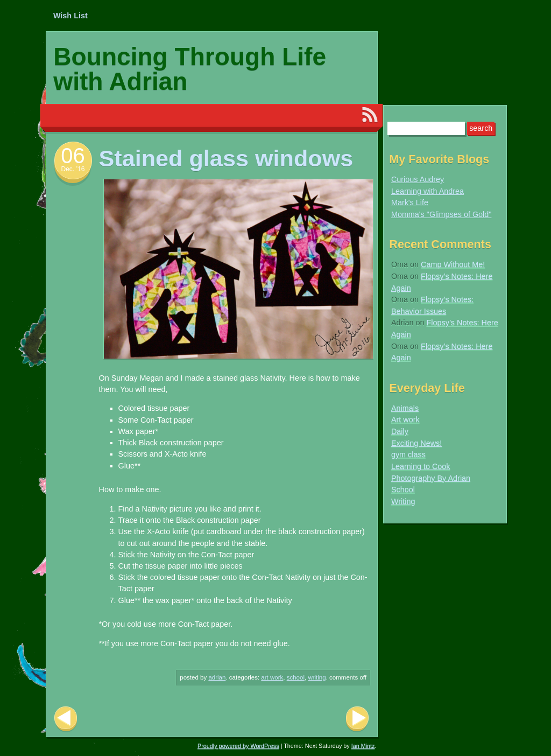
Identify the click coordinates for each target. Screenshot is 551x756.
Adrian (217, 677)
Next (357, 719)
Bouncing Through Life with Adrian (190, 69)
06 (73, 156)
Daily (400, 431)
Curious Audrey (418, 179)
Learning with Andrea (428, 191)
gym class (408, 454)
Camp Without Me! (453, 264)
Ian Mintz (363, 746)
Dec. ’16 (73, 169)
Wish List (70, 16)
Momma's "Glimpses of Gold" (441, 214)
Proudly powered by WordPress (238, 746)
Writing (317, 677)
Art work (272, 677)
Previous (66, 719)
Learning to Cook (421, 466)
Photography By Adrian (431, 478)
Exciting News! (416, 443)
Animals (405, 408)
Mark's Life (410, 202)
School (296, 677)
